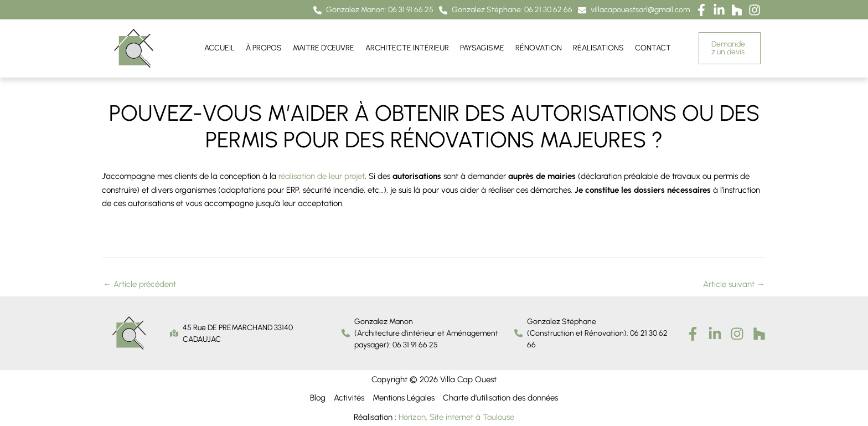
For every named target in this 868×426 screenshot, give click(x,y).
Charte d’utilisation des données (500, 398)
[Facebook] (693, 333)
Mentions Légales (404, 398)
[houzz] (759, 333)
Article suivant (734, 284)
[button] (373, 10)
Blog (318, 398)
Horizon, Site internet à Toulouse (456, 417)
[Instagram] (737, 333)
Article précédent (139, 284)
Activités (349, 398)
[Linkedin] (715, 333)
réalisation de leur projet (322, 176)
